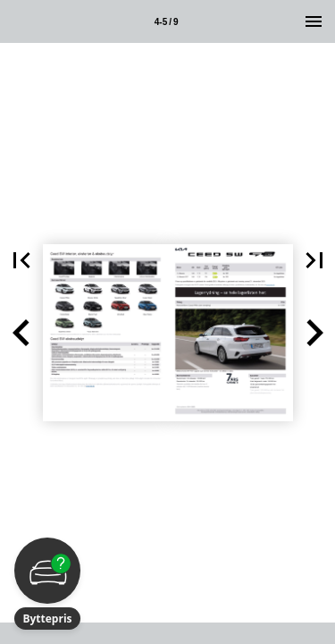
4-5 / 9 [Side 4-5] (167, 22)
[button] (21, 333)
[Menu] (314, 21)
